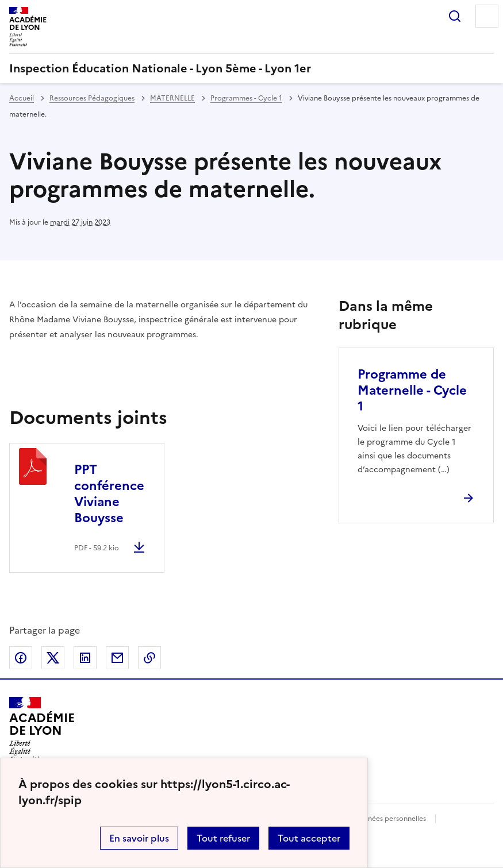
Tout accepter (309, 838)
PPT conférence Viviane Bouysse (109, 494)
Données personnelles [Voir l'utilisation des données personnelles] (390, 819)
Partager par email (117, 658)
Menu (487, 16)
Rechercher (455, 16)
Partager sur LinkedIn (85, 658)
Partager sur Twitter (53, 658)
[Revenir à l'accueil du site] (42, 730)
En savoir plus (139, 838)
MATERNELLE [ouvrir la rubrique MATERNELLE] (172, 98)
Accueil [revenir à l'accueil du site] (22, 98)
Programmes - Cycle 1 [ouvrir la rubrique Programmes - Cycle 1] (246, 98)
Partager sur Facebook (21, 658)
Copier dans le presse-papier (149, 658)
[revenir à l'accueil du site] (251, 68)
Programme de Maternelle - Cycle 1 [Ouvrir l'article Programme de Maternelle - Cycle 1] (412, 390)
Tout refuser (223, 838)
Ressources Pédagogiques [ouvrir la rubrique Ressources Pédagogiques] (92, 98)
